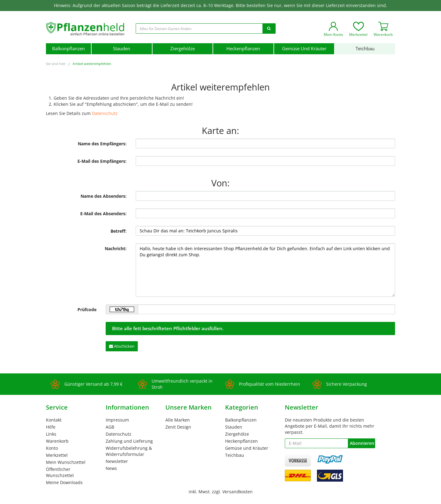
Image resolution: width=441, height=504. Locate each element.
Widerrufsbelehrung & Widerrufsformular (129, 451)
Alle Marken (178, 420)
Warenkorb (57, 441)
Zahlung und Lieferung (129, 441)
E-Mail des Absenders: (103, 214)
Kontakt (54, 420)
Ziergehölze (183, 49)
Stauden (122, 49)
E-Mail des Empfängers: (102, 161)
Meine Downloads (64, 482)
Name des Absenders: (104, 196)
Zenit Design (178, 427)
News (111, 468)
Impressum (117, 420)
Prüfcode (87, 309)
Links (51, 434)
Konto (52, 448)
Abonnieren (362, 443)
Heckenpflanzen (243, 49)
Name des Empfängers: (102, 144)
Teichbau (365, 49)
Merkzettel (57, 455)
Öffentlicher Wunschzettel (60, 472)
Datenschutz (105, 113)
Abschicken (122, 346)
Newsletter (117, 461)
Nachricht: (116, 248)
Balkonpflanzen (68, 49)
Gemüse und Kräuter (304, 49)
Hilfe (51, 427)
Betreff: (119, 231)
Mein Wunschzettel (66, 462)
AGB (110, 427)
